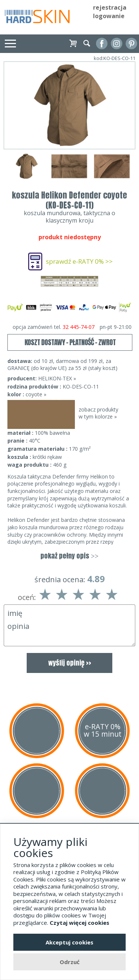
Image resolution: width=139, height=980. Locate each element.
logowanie (109, 16)
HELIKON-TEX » (57, 378)
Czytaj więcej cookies (80, 923)
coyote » (36, 394)
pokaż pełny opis (69, 556)
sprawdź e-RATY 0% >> (79, 261)
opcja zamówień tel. (72, 327)
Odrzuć (70, 962)
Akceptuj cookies (69, 942)
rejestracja (110, 7)
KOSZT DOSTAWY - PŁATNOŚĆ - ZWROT (70, 342)
